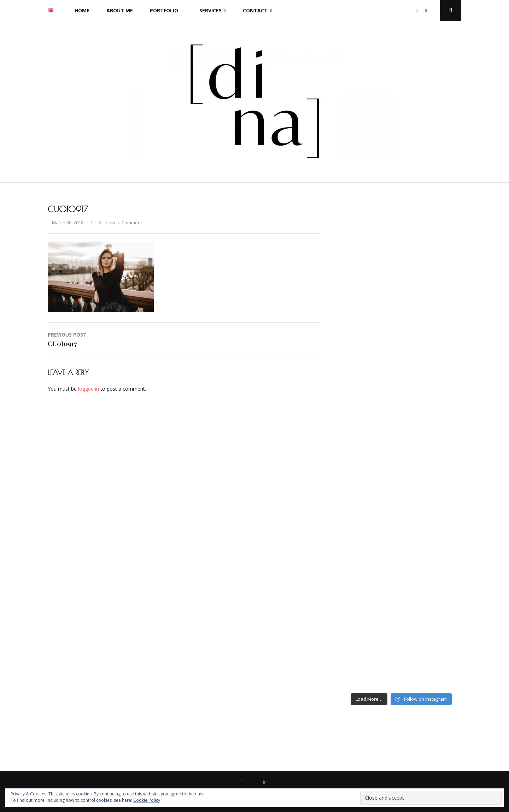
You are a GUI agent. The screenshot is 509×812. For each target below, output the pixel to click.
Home (82, 10)
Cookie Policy (147, 800)
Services (210, 10)
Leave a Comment (123, 223)
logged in (89, 389)
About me (120, 10)
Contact (255, 10)
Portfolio (164, 10)
